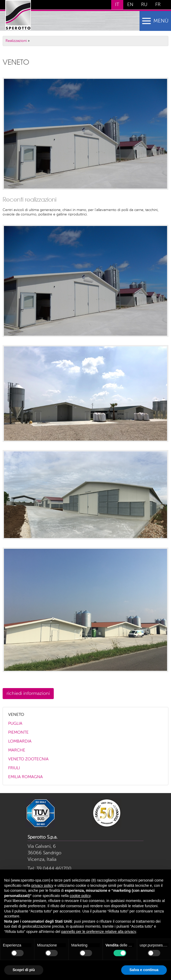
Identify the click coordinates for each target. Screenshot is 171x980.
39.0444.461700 (54, 869)
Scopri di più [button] (24, 970)
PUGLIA (15, 724)
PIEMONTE (18, 733)
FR (158, 5)
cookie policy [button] (80, 896)
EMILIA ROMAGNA (25, 777)
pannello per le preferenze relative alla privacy (99, 932)
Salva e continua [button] (144, 970)
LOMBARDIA (20, 741)
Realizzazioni (16, 41)
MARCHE (17, 750)
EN (130, 5)
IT (117, 5)
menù (161, 21)
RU (144, 5)
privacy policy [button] (42, 885)
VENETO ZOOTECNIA (28, 759)
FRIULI (14, 768)
